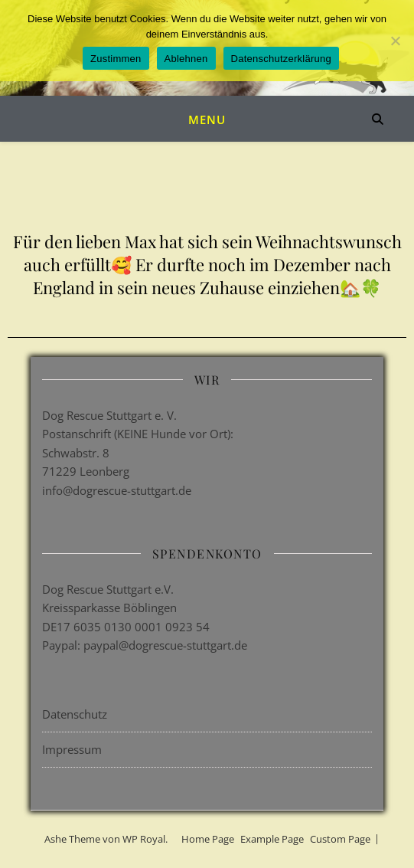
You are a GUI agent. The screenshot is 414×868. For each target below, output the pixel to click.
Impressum (72, 749)
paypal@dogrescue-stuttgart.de (165, 645)
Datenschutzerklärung (281, 59)
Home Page (208, 839)
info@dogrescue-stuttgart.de (117, 490)
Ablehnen (186, 59)
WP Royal (144, 839)
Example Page (272, 839)
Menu (207, 120)
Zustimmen (116, 59)
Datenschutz (75, 714)
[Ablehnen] (395, 41)
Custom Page (340, 839)
